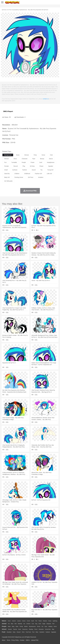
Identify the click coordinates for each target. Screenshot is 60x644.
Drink (23, 632)
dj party (32, 166)
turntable (14, 162)
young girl (50, 170)
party (35, 155)
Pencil (36, 629)
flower (41, 166)
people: (4, 626)
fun (5, 162)
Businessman (32, 626)
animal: (4, 624)
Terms (8, 640)
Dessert (19, 632)
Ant (9, 624)
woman (27, 155)
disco (15, 159)
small (6, 170)
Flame (40, 621)
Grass (50, 621)
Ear (43, 626)
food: (4, 632)
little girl (49, 174)
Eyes (46, 626)
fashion (25, 170)
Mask (9, 626)
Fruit (33, 632)
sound (34, 170)
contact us (46, 99)
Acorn (9, 621)
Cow (33, 624)
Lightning (55, 621)
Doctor (39, 626)
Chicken (28, 624)
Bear (12, 624)
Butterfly (20, 624)
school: (4, 629)
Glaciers (45, 621)
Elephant (49, 624)
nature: (4, 621)
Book (20, 629)
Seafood (48, 632)
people (24, 162)
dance (51, 159)
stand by (7, 174)
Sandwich (42, 632)
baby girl (7, 177)
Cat (24, 624)
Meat (37, 632)
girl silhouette (8, 181)
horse (43, 155)
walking (50, 626)
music (18, 155)
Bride (17, 626)
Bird (16, 624)
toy (41, 170)
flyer (34, 159)
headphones (51, 162)
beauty (42, 159)
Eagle (44, 624)
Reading (31, 629)
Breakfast (9, 632)
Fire (36, 621)
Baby (13, 626)
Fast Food (28, 632)
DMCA (28, 640)
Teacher (15, 629)
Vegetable (54, 632)
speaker (51, 166)
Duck (40, 624)
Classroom (25, 629)
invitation (41, 177)
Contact (22, 640)
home (55, 626)
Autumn (14, 621)
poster (32, 162)
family (21, 626)
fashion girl (38, 174)
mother (26, 626)
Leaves (19, 621)
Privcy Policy (15, 640)
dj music (15, 170)
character (25, 159)
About (4, 640)
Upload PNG (35, 640)
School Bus (48, 629)
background (8, 155)
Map (53, 629)
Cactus (24, 621)
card (41, 162)
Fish (53, 624)
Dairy (14, 632)
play (24, 166)
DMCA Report (8, 111)
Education (41, 629)
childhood (27, 174)
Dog (36, 624)
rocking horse (19, 177)
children (17, 174)
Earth (33, 621)
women (7, 159)
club (51, 155)
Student (10, 629)
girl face (31, 177)
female (6, 166)
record (16, 166)
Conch (28, 621)
